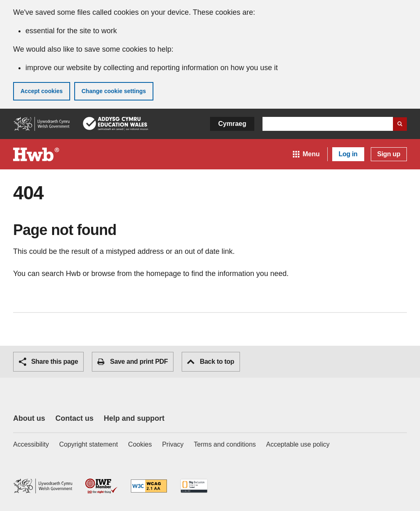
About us (29, 418)
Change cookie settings (114, 91)
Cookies (140, 444)
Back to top (211, 362)
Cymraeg (232, 124)
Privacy (173, 444)
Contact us (74, 418)
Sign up (389, 154)
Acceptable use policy (298, 444)
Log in (348, 154)
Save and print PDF (132, 362)
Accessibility (31, 444)
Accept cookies (42, 91)
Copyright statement (88, 444)
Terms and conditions (225, 444)
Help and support (134, 418)
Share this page (48, 362)
